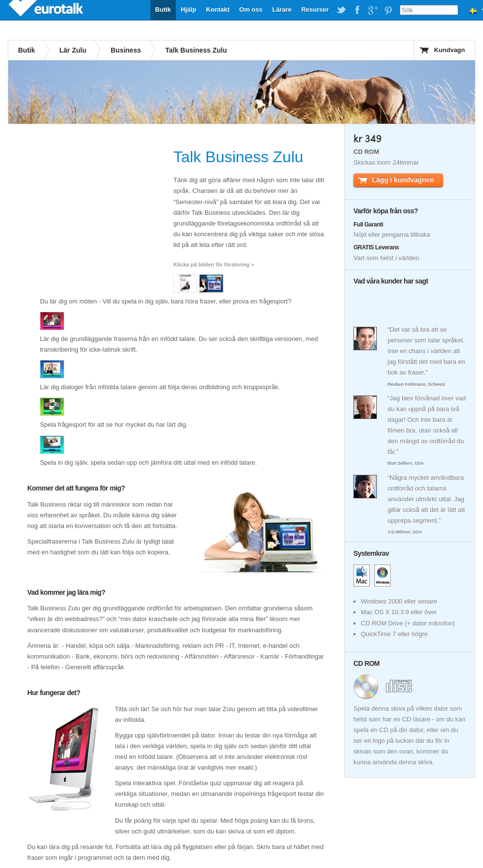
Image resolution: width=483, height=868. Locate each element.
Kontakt (218, 9)
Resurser (315, 9)
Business (126, 50)
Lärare (282, 9)
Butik (163, 9)
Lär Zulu (73, 50)
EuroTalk (47, 10)
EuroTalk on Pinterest (388, 10)
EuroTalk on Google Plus (372, 10)
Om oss (251, 9)
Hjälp (188, 9)
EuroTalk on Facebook (357, 10)
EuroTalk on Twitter (341, 10)
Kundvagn (449, 50)
